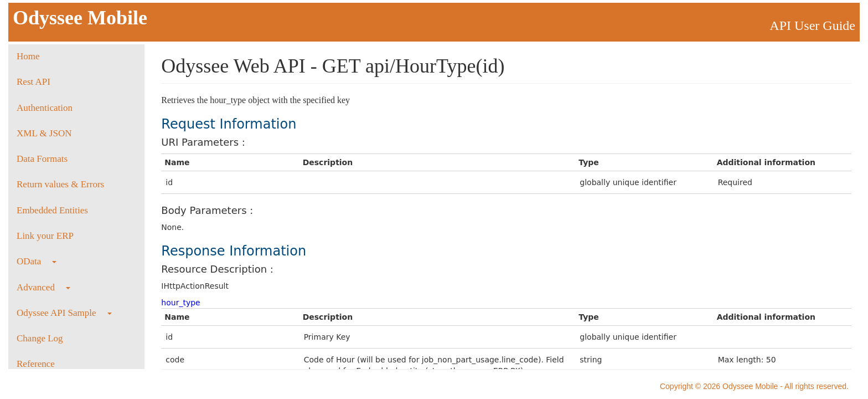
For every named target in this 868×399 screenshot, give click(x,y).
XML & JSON (44, 133)
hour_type (180, 303)
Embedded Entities (52, 210)
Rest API (33, 82)
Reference (36, 364)
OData (37, 261)
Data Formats (42, 159)
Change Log (40, 338)
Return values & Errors (60, 184)
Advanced (43, 287)
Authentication (45, 108)
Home (28, 56)
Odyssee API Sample (64, 313)
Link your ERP (45, 236)
